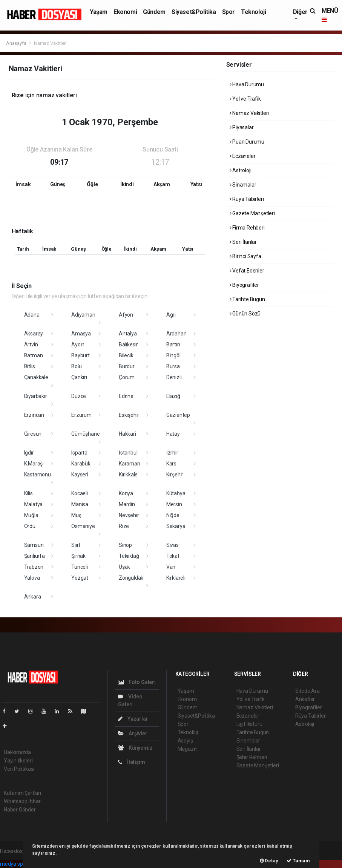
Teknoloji (253, 12)
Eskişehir (129, 415)
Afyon (126, 315)
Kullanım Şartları (22, 793)
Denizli (174, 377)
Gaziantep (178, 415)
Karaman (130, 464)
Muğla (31, 515)
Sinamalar (243, 185)
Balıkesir (128, 344)
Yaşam (99, 12)
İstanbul (128, 453)
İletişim (131, 762)
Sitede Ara (307, 691)
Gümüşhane (85, 434)
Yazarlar (133, 719)
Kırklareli (176, 578)
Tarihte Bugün (247, 299)
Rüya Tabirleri (247, 199)
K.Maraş (34, 464)
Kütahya (176, 493)
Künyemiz (135, 748)
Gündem (154, 12)
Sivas (173, 545)
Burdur (127, 366)
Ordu (30, 526)
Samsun (34, 545)
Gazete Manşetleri (252, 213)
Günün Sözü (245, 314)
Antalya (128, 334)
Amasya (81, 334)
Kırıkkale (128, 475)
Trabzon (34, 567)
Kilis (28, 493)
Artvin (31, 344)
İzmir (172, 453)
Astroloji (241, 170)
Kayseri (80, 475)
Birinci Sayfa (245, 256)
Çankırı (79, 377)
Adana (32, 315)
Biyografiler (244, 285)
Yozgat (80, 578)
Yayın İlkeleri (18, 761)
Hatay (173, 434)
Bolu (76, 366)
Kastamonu (38, 475)
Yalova (32, 578)
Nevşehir (129, 515)
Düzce (79, 396)
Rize (124, 526)
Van (171, 567)
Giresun (33, 434)
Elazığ (173, 396)
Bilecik (126, 355)
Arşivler (133, 733)
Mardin (127, 504)
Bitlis (30, 366)
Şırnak (78, 556)
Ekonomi (125, 12)
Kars (171, 464)
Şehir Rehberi (252, 757)
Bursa (173, 366)
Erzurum (81, 415)
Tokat (173, 556)
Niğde (173, 515)
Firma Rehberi (247, 228)
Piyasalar (242, 127)
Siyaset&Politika (194, 12)
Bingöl (173, 355)
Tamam (298, 861)
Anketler (305, 699)
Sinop (125, 545)
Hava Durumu (247, 84)
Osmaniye (83, 526)
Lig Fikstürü (249, 724)
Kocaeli (80, 493)
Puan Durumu (247, 142)
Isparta (79, 453)
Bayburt (81, 355)
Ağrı (171, 315)
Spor (229, 12)
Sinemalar (248, 741)
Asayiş (185, 741)
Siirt (76, 545)
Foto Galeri (137, 682)
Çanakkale (36, 377)
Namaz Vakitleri (50, 43)
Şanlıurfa (35, 556)
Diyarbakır (36, 396)
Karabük (81, 464)
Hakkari (127, 434)
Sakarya (176, 526)
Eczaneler (243, 156)
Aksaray (34, 334)
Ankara (33, 597)
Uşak (124, 567)
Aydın (78, 344)
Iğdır (29, 453)
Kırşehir (175, 475)
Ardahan (176, 334)
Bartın (173, 344)
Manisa (80, 504)
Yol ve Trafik (245, 99)
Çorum (127, 377)
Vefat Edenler (247, 271)
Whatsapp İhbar (22, 801)
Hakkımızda (17, 752)
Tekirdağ (129, 556)
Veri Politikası (19, 769)
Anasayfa (17, 43)
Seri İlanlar (243, 242)
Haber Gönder (20, 810)
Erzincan (34, 415)
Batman (34, 355)
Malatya (34, 504)
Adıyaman (83, 315)
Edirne (126, 396)
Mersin (174, 504)
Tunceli (80, 567)
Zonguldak (131, 578)
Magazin (188, 749)
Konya (126, 493)
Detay (269, 861)
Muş (76, 515)
